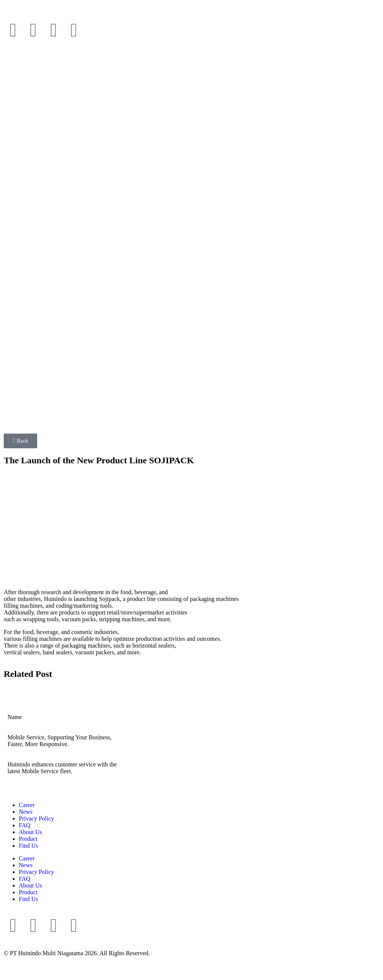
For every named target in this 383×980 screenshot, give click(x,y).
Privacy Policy (36, 818)
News (26, 812)
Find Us (28, 846)
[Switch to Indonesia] (58, 12)
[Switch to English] (23, 12)
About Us (30, 832)
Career (27, 805)
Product (28, 839)
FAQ (25, 825)
